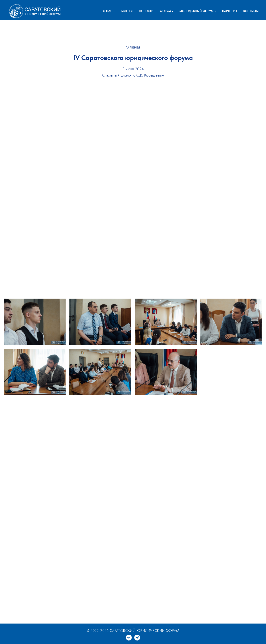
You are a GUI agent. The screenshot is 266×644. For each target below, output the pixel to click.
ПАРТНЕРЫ (230, 11)
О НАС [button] (108, 11)
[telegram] (137, 638)
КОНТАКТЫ (251, 11)
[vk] (129, 638)
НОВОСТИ (146, 11)
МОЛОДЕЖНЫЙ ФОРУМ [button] (196, 11)
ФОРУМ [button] (165, 11)
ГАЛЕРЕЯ (127, 11)
